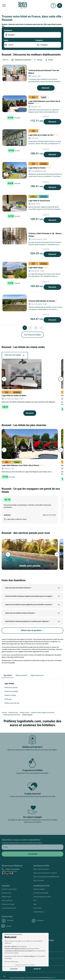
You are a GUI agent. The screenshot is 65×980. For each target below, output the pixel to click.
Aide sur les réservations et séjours (45, 873)
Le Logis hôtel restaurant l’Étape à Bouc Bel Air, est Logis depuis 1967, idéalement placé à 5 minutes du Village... (44, 276)
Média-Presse (6, 897)
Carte (6, 60)
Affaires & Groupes (8, 904)
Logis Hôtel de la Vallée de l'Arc (43, 135)
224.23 (37, 253)
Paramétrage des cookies (42, 897)
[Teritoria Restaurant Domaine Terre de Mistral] (15, 73)
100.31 (37, 153)
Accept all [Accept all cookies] (37, 969)
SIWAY (54, 978)
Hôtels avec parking (11, 691)
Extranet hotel (6, 893)
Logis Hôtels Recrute (9, 908)
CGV (35, 900)
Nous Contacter (7, 900)
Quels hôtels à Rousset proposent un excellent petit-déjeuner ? (27, 621)
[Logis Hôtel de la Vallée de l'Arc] (15, 138)
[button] (4, 976)
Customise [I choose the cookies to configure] (14, 969)
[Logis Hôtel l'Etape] (15, 270)
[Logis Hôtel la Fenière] (15, 170)
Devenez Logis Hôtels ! (9, 889)
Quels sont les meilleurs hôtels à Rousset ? (20, 613)
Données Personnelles (41, 893)
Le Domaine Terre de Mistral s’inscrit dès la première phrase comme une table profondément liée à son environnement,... (45, 82)
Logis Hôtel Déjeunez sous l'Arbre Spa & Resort (23, 465)
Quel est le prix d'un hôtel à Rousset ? (18, 588)
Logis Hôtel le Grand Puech (39, 201)
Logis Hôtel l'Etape (38, 268)
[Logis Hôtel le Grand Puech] (15, 203)
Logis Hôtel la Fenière (40, 168)
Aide (35, 904)
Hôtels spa (8, 699)
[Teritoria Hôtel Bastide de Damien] (15, 303)
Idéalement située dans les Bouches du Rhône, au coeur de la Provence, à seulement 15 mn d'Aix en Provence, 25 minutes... (45, 176)
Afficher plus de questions (32, 631)
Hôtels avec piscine (11, 688)
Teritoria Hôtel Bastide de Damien (43, 301)
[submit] (32, 854)
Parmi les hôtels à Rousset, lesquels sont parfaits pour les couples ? (29, 596)
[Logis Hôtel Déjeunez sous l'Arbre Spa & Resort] (15, 104)
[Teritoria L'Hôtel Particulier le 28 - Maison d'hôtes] (15, 236)
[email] (32, 847)
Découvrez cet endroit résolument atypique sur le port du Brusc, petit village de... (29, 402)
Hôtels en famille (10, 695)
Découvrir (46, 88)
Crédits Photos (38, 912)
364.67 (37, 319)
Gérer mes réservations (41, 869)
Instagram (38, 921)
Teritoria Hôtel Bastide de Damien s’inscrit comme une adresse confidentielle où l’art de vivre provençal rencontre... (45, 309)
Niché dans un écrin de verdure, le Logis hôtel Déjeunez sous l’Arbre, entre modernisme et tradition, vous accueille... (44, 112)
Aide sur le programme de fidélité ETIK (46, 877)
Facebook (8, 921)
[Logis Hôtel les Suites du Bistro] (22, 374)
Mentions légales (39, 889)
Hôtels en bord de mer (12, 703)
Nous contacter (39, 880)
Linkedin (7, 926)
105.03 (37, 286)
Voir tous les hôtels (32, 335)
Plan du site (37, 908)
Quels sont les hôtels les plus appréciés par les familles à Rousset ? (29, 605)
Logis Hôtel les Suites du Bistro (14, 396)
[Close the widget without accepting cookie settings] (13, 934)
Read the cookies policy (11, 962)
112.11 (37, 121)
